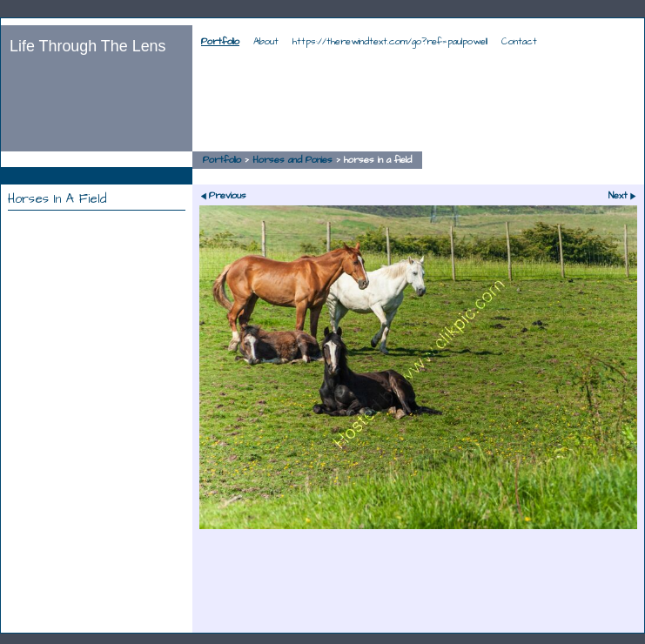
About (266, 42)
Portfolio (220, 42)
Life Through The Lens (88, 46)
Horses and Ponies (292, 160)
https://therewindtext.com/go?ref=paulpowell (390, 42)
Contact (519, 42)
